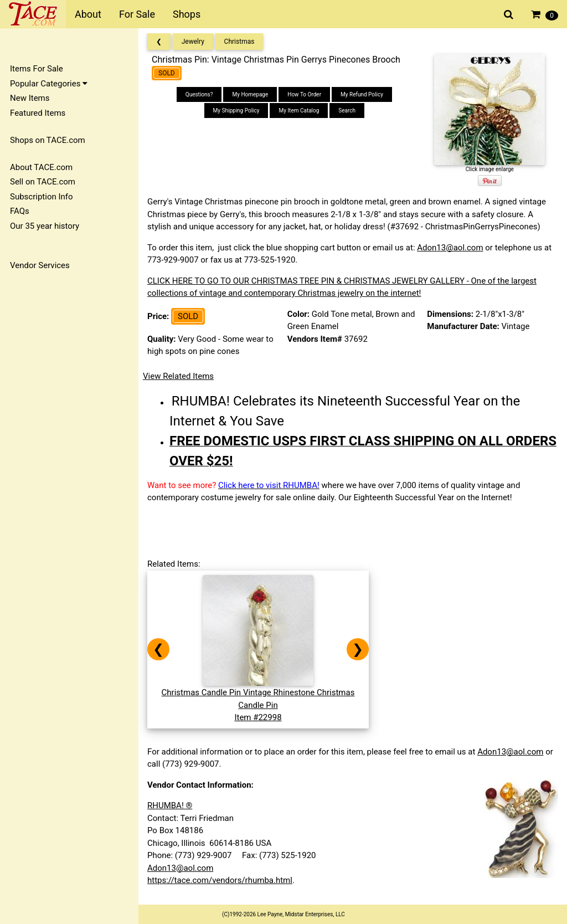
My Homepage (250, 94)
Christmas (239, 42)
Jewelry (193, 42)
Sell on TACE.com (43, 182)
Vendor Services (40, 265)
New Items (30, 98)
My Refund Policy (362, 94)
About (88, 14)
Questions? (199, 94)
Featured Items (38, 113)
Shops (187, 14)
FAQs (20, 211)
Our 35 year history (45, 226)
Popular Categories (49, 84)
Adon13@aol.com (450, 248)
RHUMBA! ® (170, 805)
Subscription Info (42, 197)
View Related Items (178, 376)
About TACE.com (41, 167)
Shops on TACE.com (48, 140)
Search (347, 111)
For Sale (137, 14)
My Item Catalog (299, 111)
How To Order (304, 94)
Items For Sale (37, 69)
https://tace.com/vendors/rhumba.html (220, 880)
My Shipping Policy (236, 111)
